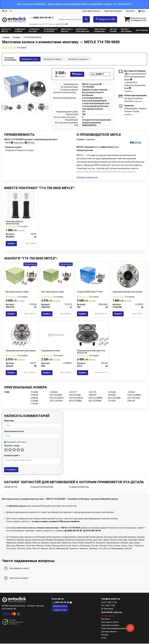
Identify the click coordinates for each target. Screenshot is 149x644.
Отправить (11, 470)
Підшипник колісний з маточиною (127, 292)
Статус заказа (108, 616)
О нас (104, 638)
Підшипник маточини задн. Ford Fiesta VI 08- (91, 352)
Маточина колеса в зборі (17, 292)
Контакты (130, 11)
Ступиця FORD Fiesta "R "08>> (90, 292)
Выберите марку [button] (53, 59)
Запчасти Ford (11, 487)
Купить (77, 74)
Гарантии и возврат (110, 626)
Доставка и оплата (91, 11)
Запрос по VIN (104, 19)
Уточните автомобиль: (11, 59)
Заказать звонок (60, 606)
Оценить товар (12, 446)
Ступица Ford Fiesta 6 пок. (42, 487)
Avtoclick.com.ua (109, 499)
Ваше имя (9, 421)
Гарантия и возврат (113, 11)
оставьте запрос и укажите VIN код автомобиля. (56, 522)
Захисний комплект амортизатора (15, 222)
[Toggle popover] (130, 628)
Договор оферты (109, 632)
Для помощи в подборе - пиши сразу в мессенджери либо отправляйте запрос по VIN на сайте (74, 4)
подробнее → (129, 91)
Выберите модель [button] (79, 59)
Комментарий (12, 456)
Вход (142, 11)
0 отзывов (22, 48)
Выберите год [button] (30, 59)
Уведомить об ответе (15, 442)
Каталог (105, 635)
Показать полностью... (88, 177)
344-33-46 (41, 18)
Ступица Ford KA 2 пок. (79, 487)
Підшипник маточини (51, 351)
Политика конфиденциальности (116, 629)
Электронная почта (14, 432)
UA (5, 11)
